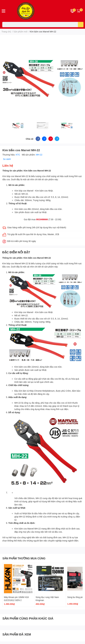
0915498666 (42, 219)
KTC (18, 155)
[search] (81, 25)
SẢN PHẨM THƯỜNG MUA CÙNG (24, 558)
